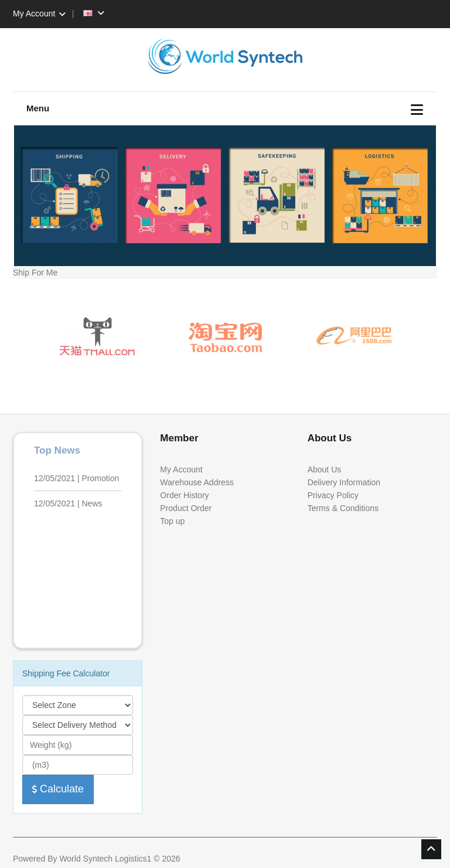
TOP (431, 849)
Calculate (58, 789)
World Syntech (86, 859)
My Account (41, 13)
